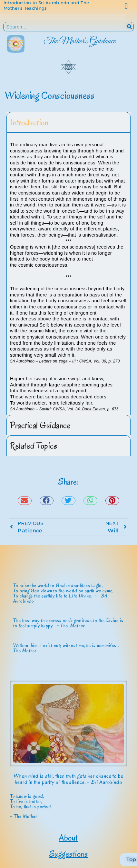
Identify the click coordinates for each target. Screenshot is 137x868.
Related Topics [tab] (34, 446)
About (68, 838)
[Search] (129, 27)
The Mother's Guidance (79, 41)
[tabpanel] (68, 274)
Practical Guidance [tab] (40, 425)
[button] (25, 501)
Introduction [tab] (29, 122)
